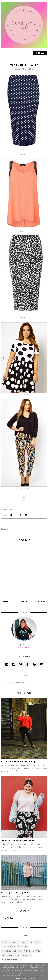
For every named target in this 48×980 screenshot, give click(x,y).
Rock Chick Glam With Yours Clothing (18, 761)
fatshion (26, 955)
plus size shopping (12, 951)
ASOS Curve (23, 947)
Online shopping (32, 951)
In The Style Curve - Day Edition (16, 893)
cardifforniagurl (11, 959)
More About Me (24, 647)
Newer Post (8, 601)
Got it (31, 979)
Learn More (21, 979)
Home (25, 601)
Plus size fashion (11, 942)
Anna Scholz (9, 947)
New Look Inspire (11, 955)
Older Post (40, 601)
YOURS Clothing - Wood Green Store (18, 840)
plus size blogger (31, 942)
